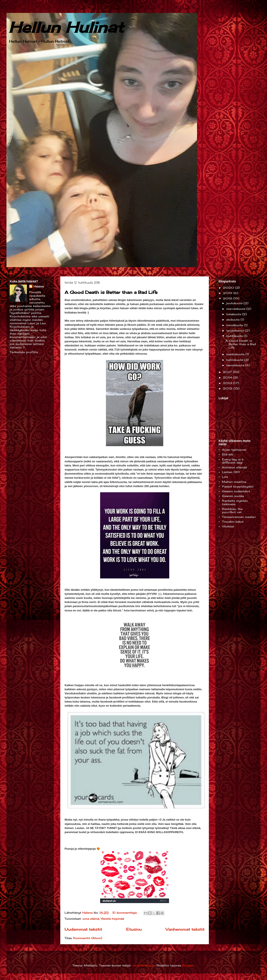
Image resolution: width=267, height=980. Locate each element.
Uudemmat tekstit (83, 929)
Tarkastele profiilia (24, 352)
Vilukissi (228, 526)
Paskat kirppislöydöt (238, 486)
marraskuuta (236, 309)
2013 (228, 383)
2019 (228, 293)
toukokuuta (236, 330)
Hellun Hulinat (66, 27)
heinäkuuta (235, 325)
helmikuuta (235, 360)
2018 (228, 298)
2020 (229, 288)
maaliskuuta (236, 354)
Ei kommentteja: (125, 913)
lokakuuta (234, 314)
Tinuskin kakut (233, 522)
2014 (228, 377)
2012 (228, 388)
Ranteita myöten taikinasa (235, 502)
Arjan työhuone (234, 450)
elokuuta (233, 319)
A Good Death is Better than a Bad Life (111, 292)
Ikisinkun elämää (234, 467)
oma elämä (91, 919)
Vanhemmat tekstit (185, 929)
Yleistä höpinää (112, 919)
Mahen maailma (234, 482)
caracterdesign (143, 965)
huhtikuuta (235, 336)
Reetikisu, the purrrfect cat (232, 511)
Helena (39, 286)
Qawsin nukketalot (236, 491)
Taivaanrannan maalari (239, 517)
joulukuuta (235, 303)
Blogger (188, 965)
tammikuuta (236, 365)
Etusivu (134, 929)
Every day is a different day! (233, 461)
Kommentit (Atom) (88, 938)
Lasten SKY (231, 472)
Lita (225, 477)
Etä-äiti (228, 454)
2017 (228, 372)
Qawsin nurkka (233, 496)
